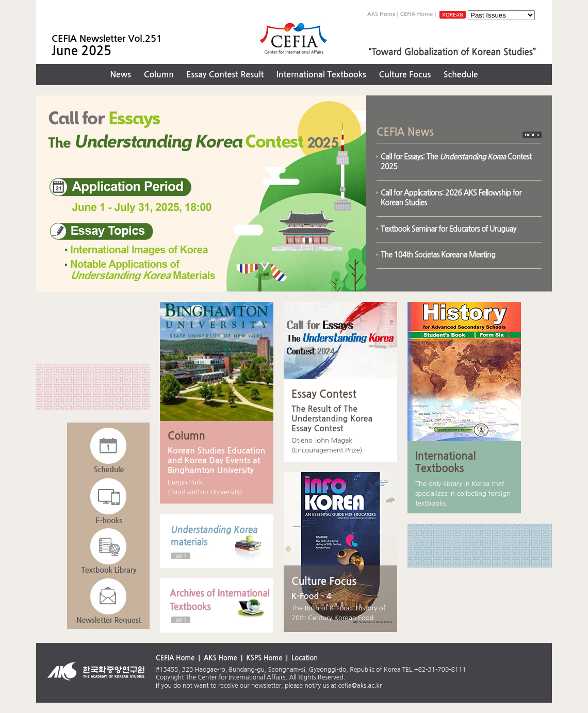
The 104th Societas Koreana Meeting (438, 255)
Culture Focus (405, 75)
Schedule (461, 75)
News (120, 75)
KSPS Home (264, 658)
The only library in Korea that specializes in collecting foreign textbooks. (463, 493)
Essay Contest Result (225, 75)
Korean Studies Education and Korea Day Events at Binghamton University (216, 460)
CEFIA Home (417, 14)
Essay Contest (324, 394)
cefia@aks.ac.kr (360, 686)
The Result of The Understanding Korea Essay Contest (332, 419)
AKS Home (381, 14)
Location (305, 658)
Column (159, 75)
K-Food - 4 (312, 596)
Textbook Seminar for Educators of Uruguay (448, 229)
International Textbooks (321, 75)
